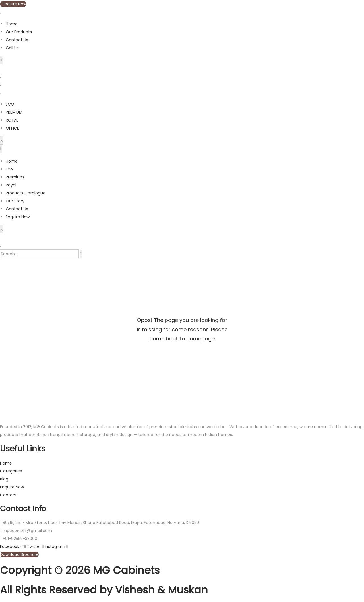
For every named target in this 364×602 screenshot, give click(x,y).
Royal (11, 185)
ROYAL (12, 120)
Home (12, 24)
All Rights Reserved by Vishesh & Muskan (104, 590)
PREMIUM (14, 112)
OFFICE (12, 128)
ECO (10, 104)
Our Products (19, 32)
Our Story (15, 201)
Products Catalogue (26, 193)
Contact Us (17, 40)
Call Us (12, 48)
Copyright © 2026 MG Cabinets (80, 570)
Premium (15, 177)
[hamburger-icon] (0, 13)
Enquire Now (18, 217)
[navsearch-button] (1, 245)
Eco (9, 169)
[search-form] (39, 254)
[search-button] (81, 254)
